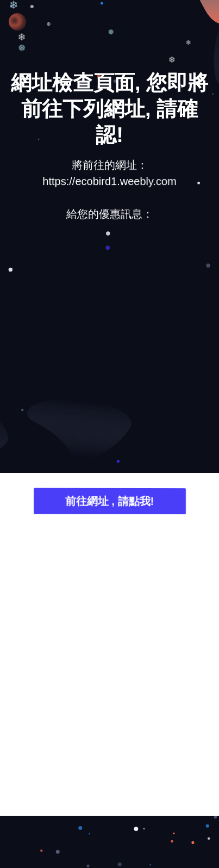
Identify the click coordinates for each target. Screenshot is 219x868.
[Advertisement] (109, 349)
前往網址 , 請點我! (109, 503)
